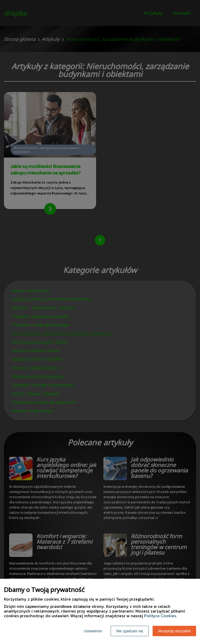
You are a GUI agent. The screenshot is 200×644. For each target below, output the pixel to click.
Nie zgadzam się (130, 631)
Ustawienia (93, 631)
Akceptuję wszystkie (174, 631)
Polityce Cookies (160, 616)
